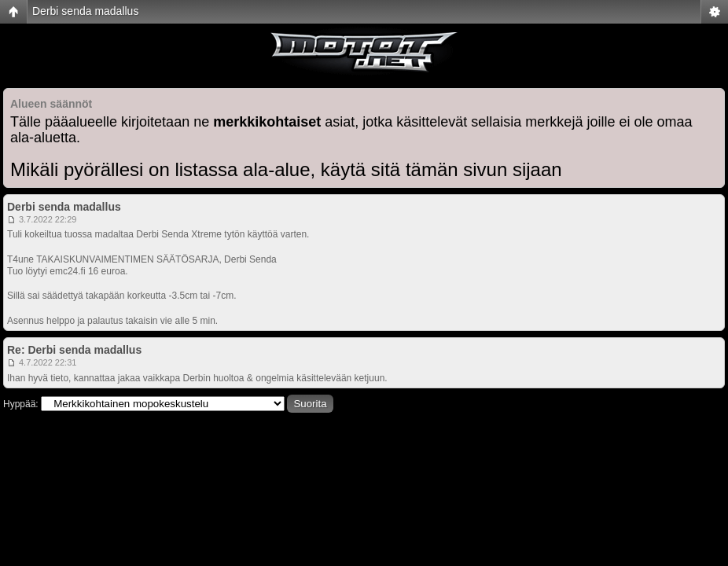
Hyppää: (21, 404)
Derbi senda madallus (85, 11)
